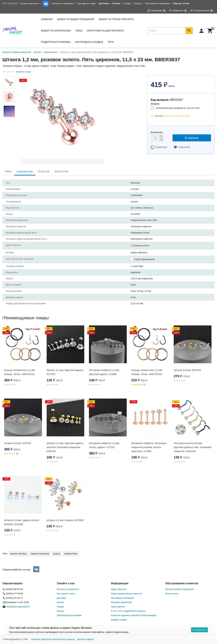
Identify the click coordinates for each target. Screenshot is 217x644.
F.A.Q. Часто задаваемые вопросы (128, 611)
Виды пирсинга (119, 589)
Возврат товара (119, 620)
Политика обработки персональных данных (53, 639)
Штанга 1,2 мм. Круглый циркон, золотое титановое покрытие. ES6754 (65, 447)
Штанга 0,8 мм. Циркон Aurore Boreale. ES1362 (22, 522)
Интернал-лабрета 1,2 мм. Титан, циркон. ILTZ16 (104, 445)
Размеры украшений (121, 602)
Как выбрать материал (122, 598)
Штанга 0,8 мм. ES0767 (18, 443)
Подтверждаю (199, 630)
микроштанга (71, 554)
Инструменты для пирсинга (105, 31)
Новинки (47, 19)
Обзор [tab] (8, 171)
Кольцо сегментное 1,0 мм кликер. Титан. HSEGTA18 (147, 372)
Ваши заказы (172, 594)
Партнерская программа (157, 3)
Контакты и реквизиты (63, 3)
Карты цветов (118, 607)
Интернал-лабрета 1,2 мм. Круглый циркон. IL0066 (104, 372)
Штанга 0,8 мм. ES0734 (187, 370)
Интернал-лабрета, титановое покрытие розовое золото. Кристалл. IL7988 (149, 447)
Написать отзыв (23, 72)
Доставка (62, 598)
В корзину (192, 138)
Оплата (61, 602)
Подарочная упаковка (56, 42)
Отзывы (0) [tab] (44, 171)
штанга (57, 554)
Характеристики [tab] (25, 171)
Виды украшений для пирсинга (127, 594)
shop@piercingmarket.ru (30, 4)
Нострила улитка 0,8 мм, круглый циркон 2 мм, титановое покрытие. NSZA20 (193, 447)
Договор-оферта (86, 639)
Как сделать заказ (87, 3)
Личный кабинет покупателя (179, 589)
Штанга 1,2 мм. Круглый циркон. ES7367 (65, 372)
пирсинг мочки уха (40, 554)
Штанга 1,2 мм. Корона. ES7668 (65, 520)
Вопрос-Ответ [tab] (62, 171)
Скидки (127, 3)
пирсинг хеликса (18, 554)
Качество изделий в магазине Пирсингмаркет (134, 615)
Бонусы (138, 3)
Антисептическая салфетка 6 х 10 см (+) (178, 108)
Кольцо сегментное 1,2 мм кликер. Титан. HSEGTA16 (20, 372)
